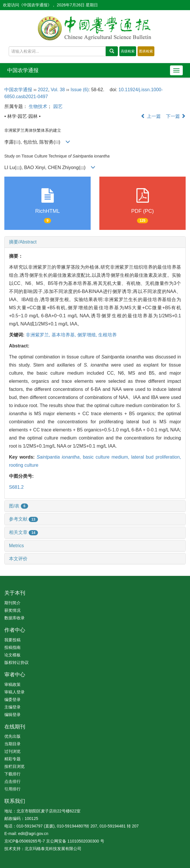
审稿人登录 (14, 692)
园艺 (58, 106)
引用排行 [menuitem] (12, 789)
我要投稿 (12, 640)
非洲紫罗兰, (39, 335)
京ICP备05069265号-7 (25, 841)
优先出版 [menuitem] (12, 736)
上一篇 (151, 116)
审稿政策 (12, 684)
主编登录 (12, 707)
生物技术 (38, 106)
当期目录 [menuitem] (12, 744)
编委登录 (12, 699)
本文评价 (18, 559)
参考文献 (23, 519)
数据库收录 (14, 618)
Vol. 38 (58, 90)
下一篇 (176, 116)
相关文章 (23, 532)
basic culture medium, (107, 457)
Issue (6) (80, 90)
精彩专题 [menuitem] (12, 759)
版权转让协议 (17, 662)
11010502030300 (83, 841)
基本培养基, (64, 335)
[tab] (95, 242)
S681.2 (16, 487)
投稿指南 (12, 647)
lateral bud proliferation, (156, 457)
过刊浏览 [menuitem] (12, 751)
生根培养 (107, 335)
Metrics (17, 546)
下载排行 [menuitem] (12, 774)
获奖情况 (12, 610)
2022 (43, 90)
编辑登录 (12, 715)
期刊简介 (12, 603)
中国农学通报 (23, 70)
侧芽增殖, (88, 335)
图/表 (19, 506)
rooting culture (24, 465)
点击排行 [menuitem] (12, 781)
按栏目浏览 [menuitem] (14, 766)
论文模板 (12, 655)
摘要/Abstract (23, 242)
